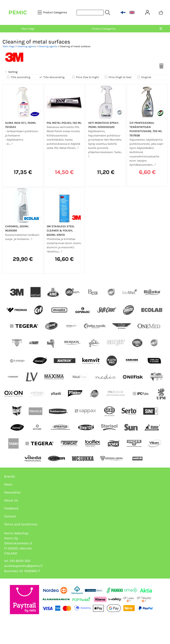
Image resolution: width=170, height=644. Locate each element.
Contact (10, 516)
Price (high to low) (118, 77)
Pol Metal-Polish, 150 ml (64, 123)
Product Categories (104, 29)
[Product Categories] (53, 12)
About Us (11, 500)
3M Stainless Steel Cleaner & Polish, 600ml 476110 (61, 231)
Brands (10, 476)
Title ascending (18, 77)
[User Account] (147, 12)
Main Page (28, 29)
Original (144, 77)
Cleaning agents (27, 46)
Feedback (11, 508)
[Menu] (161, 29)
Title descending (52, 77)
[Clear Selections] (161, 67)
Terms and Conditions (21, 524)
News (8, 484)
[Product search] (90, 13)
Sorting (11, 72)
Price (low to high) (85, 77)
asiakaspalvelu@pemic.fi (23, 566)
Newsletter (12, 492)
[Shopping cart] (161, 12)
